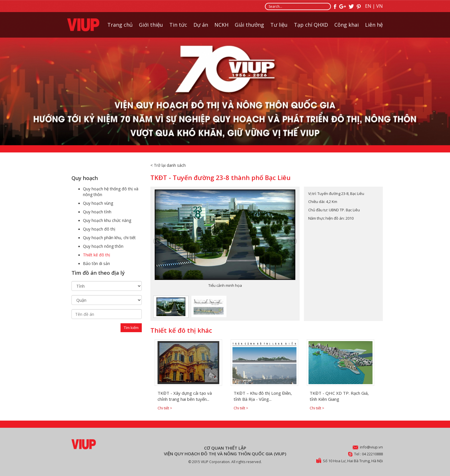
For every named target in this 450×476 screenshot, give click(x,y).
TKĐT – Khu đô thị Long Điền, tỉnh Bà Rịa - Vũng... (263, 396)
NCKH (221, 25)
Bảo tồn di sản (96, 263)
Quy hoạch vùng (98, 203)
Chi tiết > (165, 408)
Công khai (347, 25)
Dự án (201, 25)
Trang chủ (120, 25)
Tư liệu (279, 25)
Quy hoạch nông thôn (103, 246)
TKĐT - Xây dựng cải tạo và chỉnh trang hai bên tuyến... (185, 396)
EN (368, 6)
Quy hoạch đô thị (99, 229)
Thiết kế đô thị (97, 255)
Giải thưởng (249, 25)
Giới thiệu (151, 25)
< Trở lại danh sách (168, 165)
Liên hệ (374, 25)
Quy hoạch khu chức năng (107, 220)
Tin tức (178, 25)
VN (380, 6)
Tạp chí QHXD (311, 25)
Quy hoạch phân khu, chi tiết (109, 238)
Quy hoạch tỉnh (97, 212)
